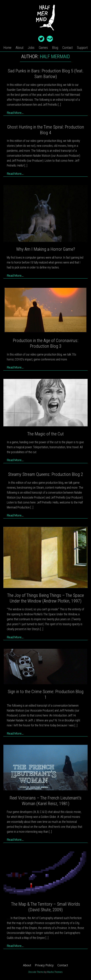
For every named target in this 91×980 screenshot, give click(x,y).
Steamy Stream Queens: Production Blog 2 (45, 474)
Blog (55, 48)
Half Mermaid (55, 56)
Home (7, 48)
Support (82, 48)
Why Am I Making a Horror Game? (46, 249)
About (20, 48)
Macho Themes (55, 972)
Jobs (31, 48)
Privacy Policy (44, 965)
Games (43, 48)
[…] (59, 105)
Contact (68, 48)
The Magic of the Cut (45, 434)
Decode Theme (36, 972)
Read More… (15, 113)
